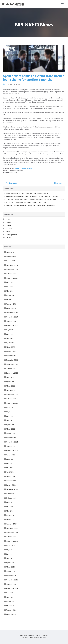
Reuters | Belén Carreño (24, 168)
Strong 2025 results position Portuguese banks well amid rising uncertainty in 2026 (35, 199)
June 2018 (10, 593)
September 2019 (12, 541)
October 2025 (11, 274)
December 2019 (12, 528)
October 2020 (11, 498)
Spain (8, 232)
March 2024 (10, 347)
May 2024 (10, 338)
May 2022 (10, 420)
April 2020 (10, 515)
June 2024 (10, 334)
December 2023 (12, 360)
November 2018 (12, 580)
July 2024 (10, 330)
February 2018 (11, 610)
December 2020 (12, 489)
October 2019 (11, 537)
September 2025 (12, 278)
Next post (59, 183)
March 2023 (10, 386)
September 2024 (12, 325)
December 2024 (12, 312)
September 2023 (12, 373)
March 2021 (10, 476)
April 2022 (10, 425)
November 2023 (12, 364)
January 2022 (11, 438)
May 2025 (10, 291)
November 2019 (12, 532)
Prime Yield (42, 637)
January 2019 (11, 576)
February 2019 (11, 571)
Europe (9, 222)
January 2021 (11, 485)
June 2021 (10, 463)
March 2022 (10, 429)
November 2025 (12, 269)
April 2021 (10, 472)
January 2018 (11, 614)
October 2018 (11, 584)
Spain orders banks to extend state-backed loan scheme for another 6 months (34, 78)
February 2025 (11, 304)
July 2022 (10, 412)
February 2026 (11, 256)
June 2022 (10, 416)
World (8, 238)
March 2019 (10, 567)
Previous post (11, 183)
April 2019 (10, 563)
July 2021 (10, 459)
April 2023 (10, 381)
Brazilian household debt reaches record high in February (26, 202)
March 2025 (10, 300)
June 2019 (10, 554)
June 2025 (10, 287)
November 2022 (12, 394)
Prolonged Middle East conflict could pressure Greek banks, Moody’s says (32, 196)
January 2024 (11, 356)
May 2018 (10, 597)
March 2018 (10, 606)
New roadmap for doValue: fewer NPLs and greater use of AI (27, 193)
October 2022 (11, 399)
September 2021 (12, 450)
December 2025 (12, 265)
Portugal (9, 228)
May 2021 (10, 468)
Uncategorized (11, 235)
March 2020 (10, 519)
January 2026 (11, 261)
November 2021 (12, 442)
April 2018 (10, 601)
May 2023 (10, 377)
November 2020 (12, 494)
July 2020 (10, 502)
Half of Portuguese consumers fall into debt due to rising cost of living (30, 205)
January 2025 (11, 308)
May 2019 (10, 558)
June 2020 (10, 507)
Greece (9, 225)
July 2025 (10, 282)
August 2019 (11, 545)
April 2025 (10, 295)
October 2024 (11, 321)
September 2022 (12, 403)
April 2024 (10, 343)
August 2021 (11, 455)
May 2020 (10, 511)
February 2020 (11, 524)
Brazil (8, 219)
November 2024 (12, 317)
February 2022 (11, 433)
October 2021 (11, 446)
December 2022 (12, 390)
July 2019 (10, 550)
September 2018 (12, 588)
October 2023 (11, 369)
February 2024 (11, 351)
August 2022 (11, 407)
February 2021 (11, 481)
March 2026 (10, 252)
